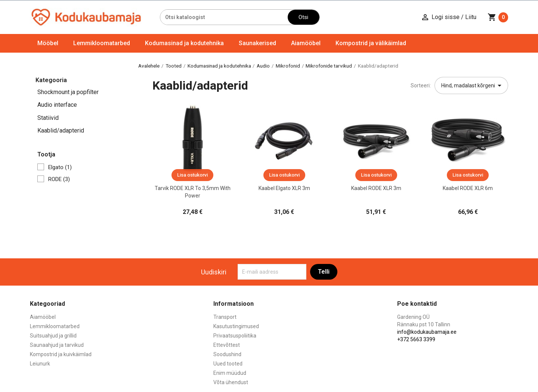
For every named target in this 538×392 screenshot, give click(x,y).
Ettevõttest (227, 345)
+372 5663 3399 (416, 339)
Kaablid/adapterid (61, 130)
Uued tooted (228, 364)
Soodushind (227, 354)
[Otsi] (224, 17)
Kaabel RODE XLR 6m (468, 188)
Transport (225, 317)
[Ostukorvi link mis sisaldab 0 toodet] (498, 17)
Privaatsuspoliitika (235, 336)
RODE (59, 179)
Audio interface (57, 105)
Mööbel (48, 43)
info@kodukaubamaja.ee (427, 332)
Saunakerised (257, 43)
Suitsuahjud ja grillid (53, 336)
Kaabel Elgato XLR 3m (284, 188)
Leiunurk (40, 364)
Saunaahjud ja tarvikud (57, 345)
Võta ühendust (231, 382)
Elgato (60, 167)
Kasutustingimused (236, 326)
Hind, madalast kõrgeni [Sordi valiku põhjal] (473, 85)
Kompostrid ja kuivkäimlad (61, 354)
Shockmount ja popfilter (68, 92)
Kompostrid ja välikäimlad (371, 43)
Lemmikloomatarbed (102, 43)
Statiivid (48, 118)
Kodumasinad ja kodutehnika (184, 43)
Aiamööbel (306, 43)
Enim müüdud (230, 373)
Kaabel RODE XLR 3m (376, 188)
